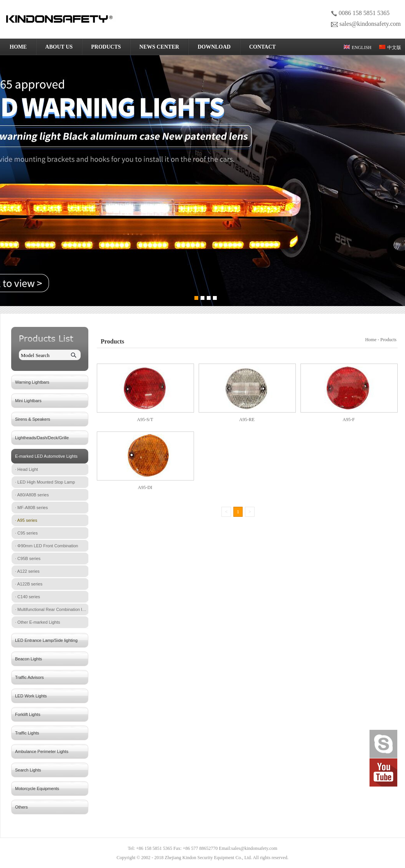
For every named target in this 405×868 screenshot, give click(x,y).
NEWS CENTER (159, 47)
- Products (388, 340)
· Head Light (26, 469)
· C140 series (28, 597)
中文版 (390, 47)
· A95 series (26, 520)
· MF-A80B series (31, 508)
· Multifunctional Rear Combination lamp (52, 609)
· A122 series (27, 571)
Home (371, 340)
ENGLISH (358, 47)
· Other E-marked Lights (38, 622)
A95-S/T (145, 420)
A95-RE (247, 420)
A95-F (348, 420)
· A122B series (29, 584)
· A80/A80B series (32, 495)
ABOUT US (59, 47)
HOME (18, 47)
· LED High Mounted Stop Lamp (45, 482)
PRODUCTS (106, 47)
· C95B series (28, 558)
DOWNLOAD (214, 47)
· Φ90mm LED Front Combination (46, 546)
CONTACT (262, 47)
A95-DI (145, 487)
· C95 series (26, 533)
